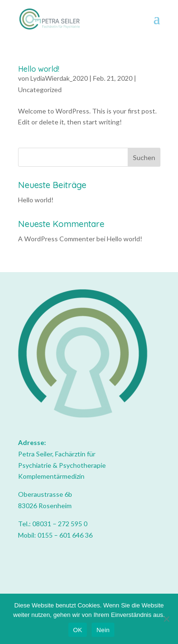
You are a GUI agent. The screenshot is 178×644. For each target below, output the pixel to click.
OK (78, 630)
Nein (103, 630)
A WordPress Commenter (56, 239)
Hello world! (39, 69)
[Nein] (166, 619)
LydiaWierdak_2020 (59, 78)
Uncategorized (40, 90)
